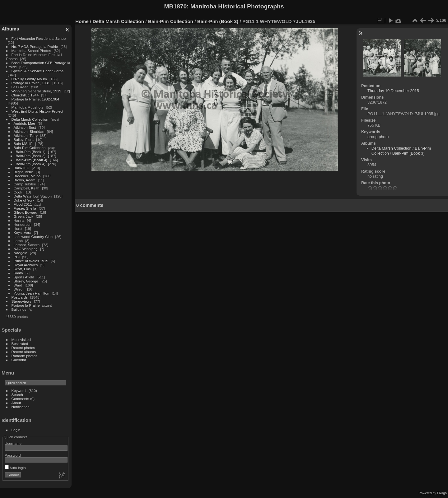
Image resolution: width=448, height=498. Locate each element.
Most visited (21, 340)
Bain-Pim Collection (30, 148)
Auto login (15, 468)
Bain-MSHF (23, 144)
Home (82, 21)
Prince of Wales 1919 (31, 261)
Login (16, 430)
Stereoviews (21, 301)
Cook (18, 192)
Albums (10, 29)
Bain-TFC (21, 168)
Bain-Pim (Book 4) (31, 164)
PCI (17, 257)
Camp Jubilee (25, 184)
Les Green (20, 87)
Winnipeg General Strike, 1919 (36, 91)
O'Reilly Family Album (29, 79)
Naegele (21, 253)
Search (17, 395)
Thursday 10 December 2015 (393, 91)
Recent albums (24, 352)
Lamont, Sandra (27, 245)
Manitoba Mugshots (28, 107)
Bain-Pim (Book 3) (32, 160)
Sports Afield (24, 277)
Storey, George (26, 281)
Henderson (23, 224)
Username (13, 443)
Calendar (19, 360)
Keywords (20, 391)
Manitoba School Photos (31, 51)
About (16, 403)
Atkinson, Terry (26, 135)
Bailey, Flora (24, 140)
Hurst (18, 228)
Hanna (19, 220)
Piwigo (442, 493)
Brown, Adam (25, 180)
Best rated (20, 344)
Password (13, 455)
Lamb (18, 241)
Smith (18, 273)
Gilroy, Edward (26, 212)
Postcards (20, 297)
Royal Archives (26, 265)
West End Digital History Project (37, 111)
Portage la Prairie (26, 305)
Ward (18, 285)
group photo (378, 137)
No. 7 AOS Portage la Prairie (35, 47)
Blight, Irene (23, 172)
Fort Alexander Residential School (39, 38)
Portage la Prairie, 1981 (31, 83)
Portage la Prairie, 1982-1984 (35, 99)
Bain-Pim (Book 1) (31, 152)
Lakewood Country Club (33, 237)
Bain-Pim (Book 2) (31, 156)
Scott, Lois (22, 269)
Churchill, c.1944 (25, 95)
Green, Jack (23, 216)
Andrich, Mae (24, 123)
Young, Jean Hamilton (32, 293)
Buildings (19, 309)
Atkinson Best (25, 127)
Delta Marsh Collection (30, 119)
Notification (21, 407)
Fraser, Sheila (25, 208)
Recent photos (23, 348)
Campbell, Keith (27, 188)
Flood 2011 (23, 204)
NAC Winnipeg (26, 249)
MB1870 (176, 6)
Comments (20, 399)
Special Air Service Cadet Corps (37, 71)
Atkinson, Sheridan (29, 131)
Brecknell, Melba (27, 176)
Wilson (19, 289)
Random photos (24, 356)
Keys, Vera (23, 233)
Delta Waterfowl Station (33, 196)
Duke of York (24, 200)
